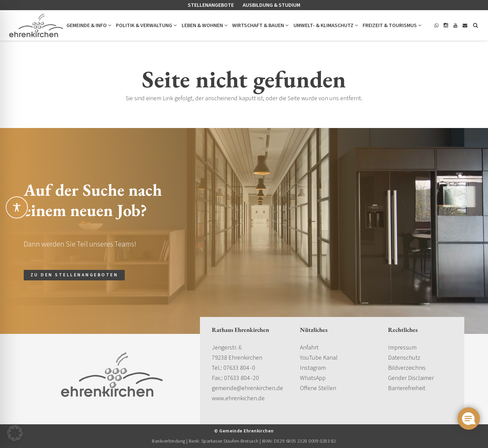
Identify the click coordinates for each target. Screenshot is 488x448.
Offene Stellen (318, 388)
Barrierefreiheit (407, 388)
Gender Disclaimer (411, 378)
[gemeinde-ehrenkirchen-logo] (36, 25)
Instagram (313, 368)
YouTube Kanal (319, 358)
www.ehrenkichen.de (238, 398)
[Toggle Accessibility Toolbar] (17, 207)
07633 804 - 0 (239, 368)
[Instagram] (446, 25)
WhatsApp (313, 378)
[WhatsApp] (436, 25)
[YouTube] (455, 25)
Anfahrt (309, 348)
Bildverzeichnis (407, 368)
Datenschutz (404, 358)
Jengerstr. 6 (227, 348)
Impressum (402, 348)
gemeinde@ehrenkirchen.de (247, 388)
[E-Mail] (465, 25)
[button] (109, 25)
